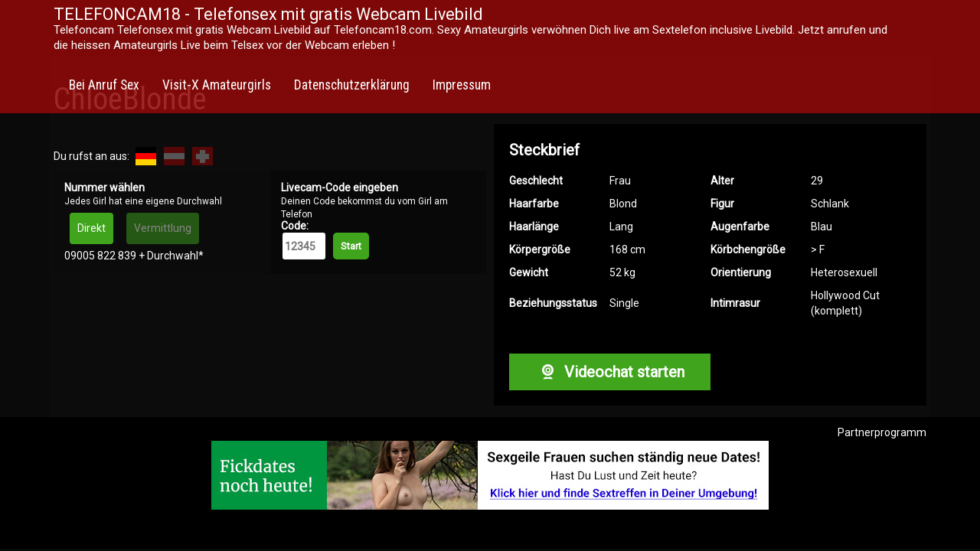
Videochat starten (609, 372)
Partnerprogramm (882, 432)
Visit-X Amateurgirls (217, 85)
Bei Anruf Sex (104, 85)
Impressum (462, 85)
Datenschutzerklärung (352, 85)
